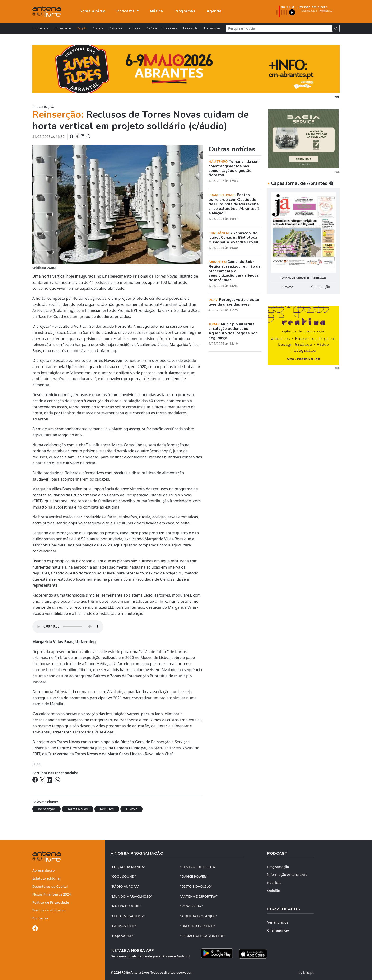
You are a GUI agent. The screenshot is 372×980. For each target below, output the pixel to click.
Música (157, 11)
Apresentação (44, 870)
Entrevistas (212, 28)
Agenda (214, 11)
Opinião (274, 891)
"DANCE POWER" (194, 876)
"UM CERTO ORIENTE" (198, 926)
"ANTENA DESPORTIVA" (199, 896)
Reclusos (107, 809)
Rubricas (274, 883)
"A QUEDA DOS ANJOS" (198, 916)
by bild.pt (306, 972)
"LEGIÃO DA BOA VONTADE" (203, 936)
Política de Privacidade (51, 902)
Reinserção (46, 809)
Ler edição (320, 287)
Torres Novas (77, 809)
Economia (170, 28)
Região (82, 28)
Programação (278, 867)
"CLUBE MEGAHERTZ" (128, 916)
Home (37, 107)
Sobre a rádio (93, 11)
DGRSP (131, 809)
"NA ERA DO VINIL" (126, 906)
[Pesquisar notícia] (279, 28)
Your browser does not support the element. (68, 627)
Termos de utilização (49, 910)
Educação (191, 28)
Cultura (135, 28)
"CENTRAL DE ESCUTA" (198, 867)
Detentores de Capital (50, 886)
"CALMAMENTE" (124, 926)
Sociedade (63, 28)
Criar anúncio (278, 930)
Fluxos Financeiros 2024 (52, 894)
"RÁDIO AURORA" (125, 886)
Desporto (116, 28)
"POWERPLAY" (191, 906)
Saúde (98, 28)
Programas (185, 11)
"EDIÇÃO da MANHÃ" (128, 867)
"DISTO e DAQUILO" (196, 886)
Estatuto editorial (46, 878)
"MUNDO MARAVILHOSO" (131, 896)
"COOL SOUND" (123, 876)
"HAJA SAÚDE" (122, 936)
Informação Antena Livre (287, 875)
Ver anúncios (278, 922)
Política (151, 28)
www (287, 287)
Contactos (40, 918)
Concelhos (40, 28)
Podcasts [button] (126, 11)
